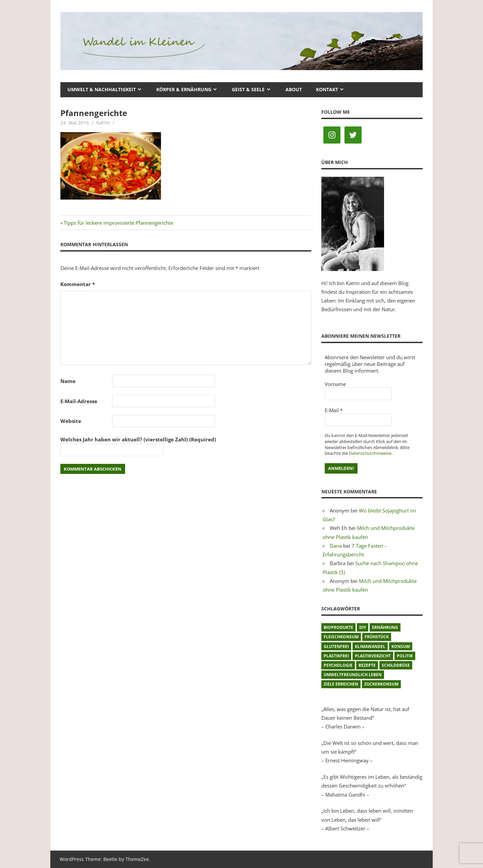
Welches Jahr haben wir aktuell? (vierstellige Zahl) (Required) (138, 439)
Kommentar (78, 284)
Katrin (103, 123)
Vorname (335, 384)
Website (71, 421)
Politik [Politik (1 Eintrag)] (405, 656)
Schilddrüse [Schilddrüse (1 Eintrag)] (396, 665)
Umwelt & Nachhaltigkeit (102, 89)
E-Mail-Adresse (79, 401)
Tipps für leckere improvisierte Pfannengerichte (118, 223)
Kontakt (327, 89)
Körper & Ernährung (184, 89)
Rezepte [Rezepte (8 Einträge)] (367, 665)
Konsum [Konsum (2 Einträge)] (401, 646)
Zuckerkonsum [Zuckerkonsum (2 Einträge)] (381, 684)
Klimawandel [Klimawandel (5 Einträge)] (370, 646)
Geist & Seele (248, 89)
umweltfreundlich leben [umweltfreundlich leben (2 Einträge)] (353, 675)
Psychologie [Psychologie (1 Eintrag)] (338, 665)
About (294, 89)
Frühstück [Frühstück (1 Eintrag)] (377, 637)
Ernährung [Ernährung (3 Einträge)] (385, 627)
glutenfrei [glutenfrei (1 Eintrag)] (336, 646)
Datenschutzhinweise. (371, 453)
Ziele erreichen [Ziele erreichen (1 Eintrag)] (341, 684)
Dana (336, 546)
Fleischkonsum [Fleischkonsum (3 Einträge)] (341, 637)
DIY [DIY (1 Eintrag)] (363, 627)
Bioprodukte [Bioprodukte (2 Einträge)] (338, 627)
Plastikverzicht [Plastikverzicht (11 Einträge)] (373, 656)
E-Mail (334, 410)
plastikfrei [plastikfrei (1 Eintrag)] (336, 656)
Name (68, 381)
